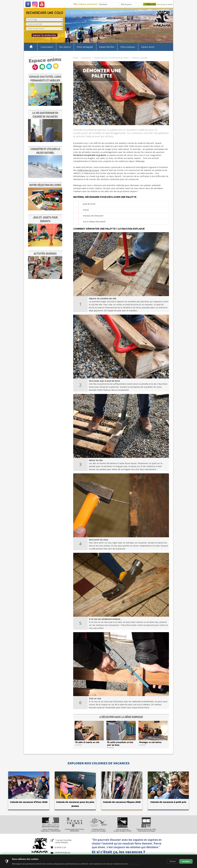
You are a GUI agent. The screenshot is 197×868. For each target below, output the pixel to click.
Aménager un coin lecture (150, 742)
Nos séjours (65, 47)
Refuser (173, 861)
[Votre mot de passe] (131, 4)
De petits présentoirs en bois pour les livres (120, 744)
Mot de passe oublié (165, 4)
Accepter (186, 861)
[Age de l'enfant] (44, 20)
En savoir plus (134, 864)
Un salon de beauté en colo (87, 742)
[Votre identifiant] (109, 4)
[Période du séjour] (44, 24)
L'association (47, 47)
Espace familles (107, 47)
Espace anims (148, 47)
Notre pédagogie (85, 47)
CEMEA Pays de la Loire (88, 170)
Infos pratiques (128, 47)
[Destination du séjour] (44, 29)
